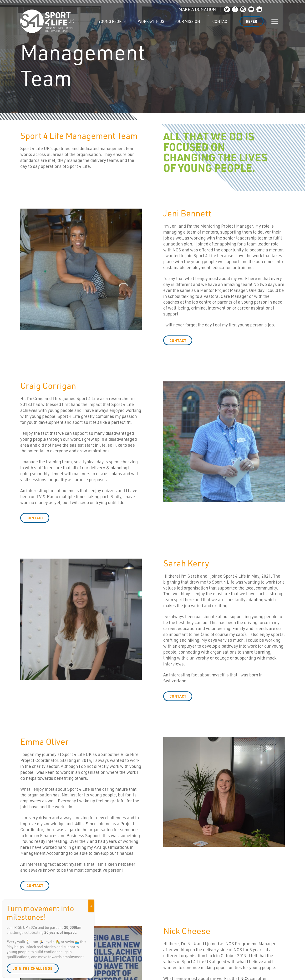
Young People (112, 21)
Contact (221, 21)
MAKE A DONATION (197, 9)
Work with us (151, 21)
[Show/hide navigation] (275, 21)
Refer (252, 21)
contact (178, 340)
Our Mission (188, 21)
